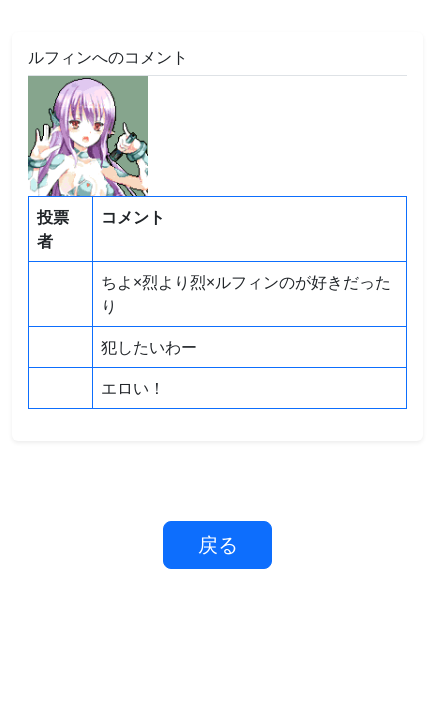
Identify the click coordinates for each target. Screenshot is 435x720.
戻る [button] (218, 544)
